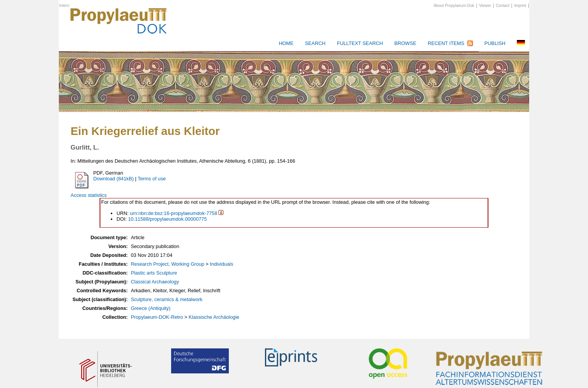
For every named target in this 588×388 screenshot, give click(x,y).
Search (315, 43)
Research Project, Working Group (167, 264)
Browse (406, 43)
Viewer (485, 6)
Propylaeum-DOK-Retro (157, 317)
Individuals (222, 264)
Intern (64, 6)
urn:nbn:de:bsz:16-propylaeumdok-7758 (174, 213)
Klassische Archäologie (214, 317)
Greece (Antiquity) (151, 308)
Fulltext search (360, 43)
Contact (502, 6)
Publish (495, 43)
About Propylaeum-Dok (454, 6)
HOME (286, 43)
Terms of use (152, 179)
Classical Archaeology (155, 282)
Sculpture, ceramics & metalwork (167, 299)
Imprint (520, 6)
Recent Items (446, 43)
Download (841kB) (113, 179)
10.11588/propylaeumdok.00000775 (167, 219)
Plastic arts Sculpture (154, 273)
